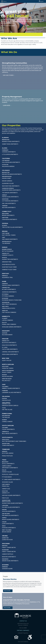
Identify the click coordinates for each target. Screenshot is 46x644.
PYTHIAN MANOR (7, 477)
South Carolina (8, 426)
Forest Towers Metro (9, 547)
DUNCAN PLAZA (6, 400)
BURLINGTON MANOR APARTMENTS (12, 174)
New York (6, 358)
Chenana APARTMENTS (9, 152)
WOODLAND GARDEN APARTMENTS (12, 327)
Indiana (5, 231)
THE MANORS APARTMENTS (10, 193)
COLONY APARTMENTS (8, 429)
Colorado (6, 170)
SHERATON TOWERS (8, 368)
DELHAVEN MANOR (7, 335)
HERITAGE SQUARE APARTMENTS (11, 495)
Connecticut (7, 212)
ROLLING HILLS (6, 381)
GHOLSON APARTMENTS (9, 511)
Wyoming (5, 565)
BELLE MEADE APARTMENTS (10, 433)
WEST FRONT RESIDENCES (9, 304)
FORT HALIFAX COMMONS (9, 312)
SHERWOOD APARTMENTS (9, 292)
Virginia (5, 536)
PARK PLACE (5, 498)
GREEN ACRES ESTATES (9, 308)
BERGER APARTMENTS (8, 215)
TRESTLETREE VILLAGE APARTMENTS (12, 227)
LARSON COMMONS (7, 320)
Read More (8, 591)
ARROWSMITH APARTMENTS (10, 468)
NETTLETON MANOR (8, 251)
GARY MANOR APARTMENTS (10, 239)
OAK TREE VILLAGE (7, 410)
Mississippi (6, 331)
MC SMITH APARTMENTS (9, 289)
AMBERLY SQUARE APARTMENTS (11, 388)
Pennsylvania (7, 414)
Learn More (7, 105)
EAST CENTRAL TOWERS (9, 235)
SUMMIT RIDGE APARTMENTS (10, 144)
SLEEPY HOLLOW (7, 360)
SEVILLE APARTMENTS (8, 464)
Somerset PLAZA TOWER (9, 270)
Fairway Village (7, 472)
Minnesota (6, 316)
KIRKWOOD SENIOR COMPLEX (10, 406)
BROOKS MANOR (7, 532)
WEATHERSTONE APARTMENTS (11, 186)
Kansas (5, 247)
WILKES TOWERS (7, 372)
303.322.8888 (23, 628)
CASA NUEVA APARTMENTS (10, 219)
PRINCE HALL (6, 486)
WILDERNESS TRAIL (7, 277)
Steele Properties (23, 633)
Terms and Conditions (23, 642)
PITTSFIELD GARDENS (8, 296)
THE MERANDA (6, 243)
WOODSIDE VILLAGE (7, 482)
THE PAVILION (6, 417)
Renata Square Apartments (11, 519)
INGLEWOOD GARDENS (8, 166)
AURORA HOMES (7, 178)
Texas (4, 460)
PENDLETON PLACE (7, 456)
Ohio (4, 385)
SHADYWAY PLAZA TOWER (9, 267)
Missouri (5, 339)
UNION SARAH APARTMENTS (10, 354)
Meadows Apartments (9, 557)
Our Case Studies (9, 75)
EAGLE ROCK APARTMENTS (9, 345)
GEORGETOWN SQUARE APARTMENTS (12, 503)
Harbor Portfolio (8, 554)
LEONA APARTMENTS (8, 524)
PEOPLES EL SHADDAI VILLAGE (10, 474)
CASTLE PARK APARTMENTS (10, 349)
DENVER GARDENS (7, 181)
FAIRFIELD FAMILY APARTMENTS (11, 285)
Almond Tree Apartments (10, 259)
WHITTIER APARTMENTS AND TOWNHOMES (14, 441)
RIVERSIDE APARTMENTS (9, 528)
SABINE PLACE (6, 489)
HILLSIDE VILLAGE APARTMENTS (11, 507)
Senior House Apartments (10, 561)
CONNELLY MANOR (7, 422)
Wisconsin (6, 544)
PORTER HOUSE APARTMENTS (10, 197)
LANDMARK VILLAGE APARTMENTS (12, 392)
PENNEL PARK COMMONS (9, 324)
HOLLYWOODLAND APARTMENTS (11, 162)
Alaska (5, 148)
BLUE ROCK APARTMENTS (9, 343)
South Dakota (7, 437)
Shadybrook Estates (9, 264)
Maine (4, 281)
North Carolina (8, 364)
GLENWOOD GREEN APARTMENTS (11, 190)
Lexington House (7, 540)
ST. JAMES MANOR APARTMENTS (11, 479)
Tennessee (6, 449)
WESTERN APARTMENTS (9, 208)
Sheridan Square (7, 569)
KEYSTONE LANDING (8, 453)
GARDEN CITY (6, 493)
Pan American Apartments (10, 515)
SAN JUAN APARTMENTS (9, 203)
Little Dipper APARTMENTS (10, 154)
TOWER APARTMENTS (8, 445)
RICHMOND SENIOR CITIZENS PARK (12, 300)
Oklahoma (6, 396)
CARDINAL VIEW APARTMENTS (10, 352)
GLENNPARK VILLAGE (8, 183)
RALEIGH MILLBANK (7, 376)
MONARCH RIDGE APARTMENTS (11, 141)
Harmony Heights (8, 255)
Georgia (5, 223)
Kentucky (5, 274)
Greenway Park (7, 262)
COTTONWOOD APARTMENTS (10, 201)
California (6, 158)
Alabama (5, 138)
